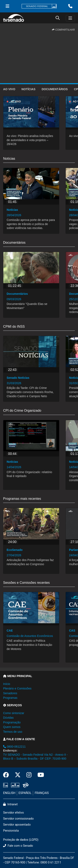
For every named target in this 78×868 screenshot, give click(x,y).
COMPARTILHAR (63, 30)
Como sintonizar (14, 713)
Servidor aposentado (17, 825)
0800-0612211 (14, 747)
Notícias (28, 89)
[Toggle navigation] (70, 18)
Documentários (55, 89)
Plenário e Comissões (17, 688)
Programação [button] (12, 722)
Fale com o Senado (18, 846)
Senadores (10, 693)
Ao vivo (9, 89)
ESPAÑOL (25, 793)
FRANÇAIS (42, 793)
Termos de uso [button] (13, 732)
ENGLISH (9, 793)
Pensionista (11, 831)
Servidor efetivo (14, 813)
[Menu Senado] (7, 6)
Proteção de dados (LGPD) (21, 840)
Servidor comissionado (18, 819)
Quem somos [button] (12, 727)
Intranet (10, 804)
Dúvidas (8, 718)
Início (7, 684)
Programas (10, 698)
